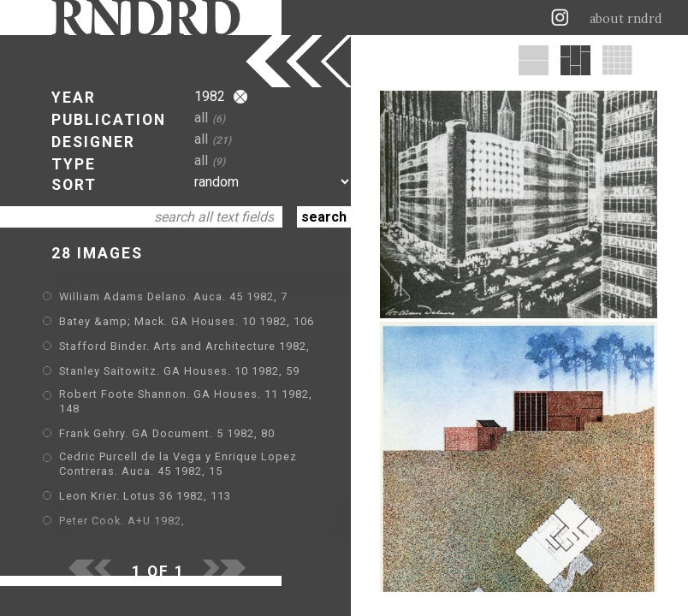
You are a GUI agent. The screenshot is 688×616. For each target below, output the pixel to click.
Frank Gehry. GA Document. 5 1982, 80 (167, 433)
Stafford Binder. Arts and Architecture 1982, (184, 346)
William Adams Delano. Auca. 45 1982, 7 (173, 296)
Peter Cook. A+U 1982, (122, 521)
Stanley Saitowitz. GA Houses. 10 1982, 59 (179, 371)
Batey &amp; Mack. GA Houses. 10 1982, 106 (187, 321)
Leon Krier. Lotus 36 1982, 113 (145, 496)
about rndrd (626, 19)
